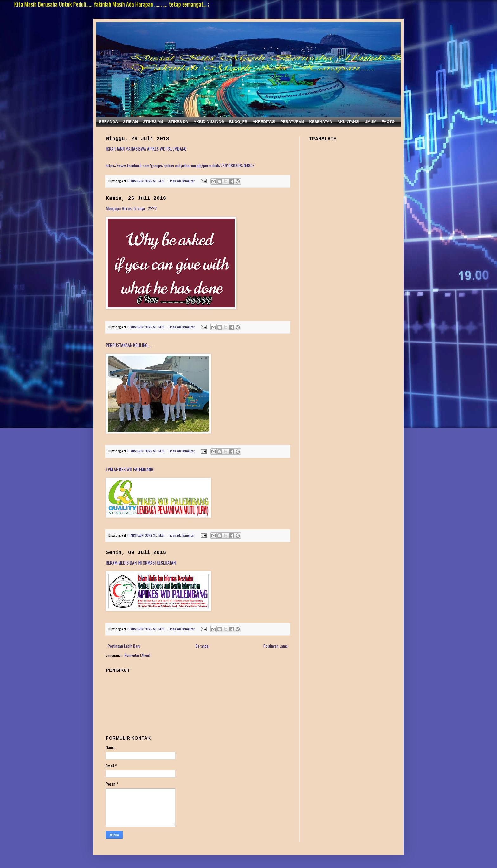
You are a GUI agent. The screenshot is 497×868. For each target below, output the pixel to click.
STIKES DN (178, 122)
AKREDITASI (264, 122)
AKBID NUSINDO (209, 122)
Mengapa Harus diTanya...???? (131, 208)
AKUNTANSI (348, 122)
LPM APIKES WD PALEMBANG (130, 469)
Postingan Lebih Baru (124, 646)
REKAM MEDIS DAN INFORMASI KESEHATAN (141, 562)
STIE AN (130, 122)
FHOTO (388, 122)
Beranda (202, 646)
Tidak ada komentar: (182, 181)
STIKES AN (153, 122)
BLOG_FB (238, 122)
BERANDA (108, 122)
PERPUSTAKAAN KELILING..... (129, 345)
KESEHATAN (321, 122)
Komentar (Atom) (137, 655)
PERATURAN (292, 122)
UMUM (370, 122)
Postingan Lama (276, 646)
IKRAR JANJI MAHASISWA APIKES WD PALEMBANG (146, 149)
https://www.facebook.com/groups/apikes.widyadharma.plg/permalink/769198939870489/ (180, 166)
